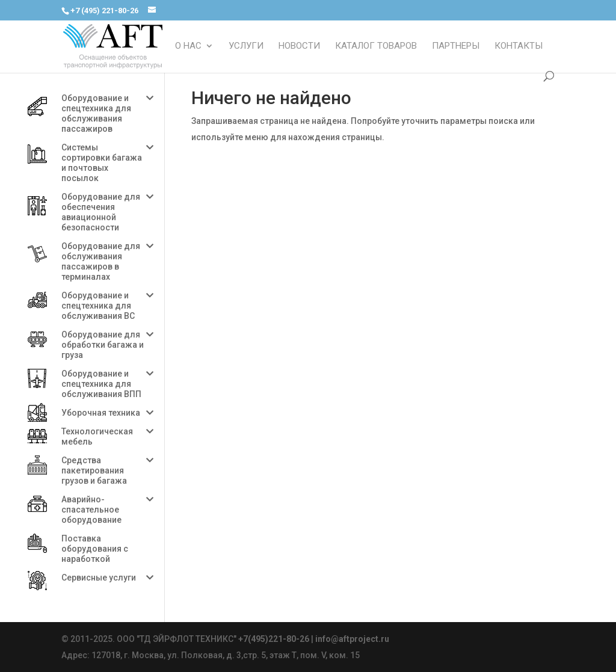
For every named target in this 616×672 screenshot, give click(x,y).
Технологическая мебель (97, 436)
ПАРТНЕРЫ (456, 46)
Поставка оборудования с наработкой (95, 549)
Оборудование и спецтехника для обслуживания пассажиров (96, 113)
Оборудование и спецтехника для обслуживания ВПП (101, 384)
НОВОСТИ (299, 46)
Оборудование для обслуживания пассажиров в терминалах (101, 261)
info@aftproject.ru (352, 639)
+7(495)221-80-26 (274, 639)
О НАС (188, 46)
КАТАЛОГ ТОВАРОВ (376, 46)
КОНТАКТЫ (519, 46)
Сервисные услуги (99, 578)
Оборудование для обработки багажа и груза (103, 345)
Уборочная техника (101, 413)
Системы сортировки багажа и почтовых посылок (102, 163)
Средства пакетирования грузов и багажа (94, 470)
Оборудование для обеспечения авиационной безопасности (101, 212)
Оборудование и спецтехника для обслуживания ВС (98, 306)
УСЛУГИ (246, 46)
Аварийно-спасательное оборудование (91, 510)
